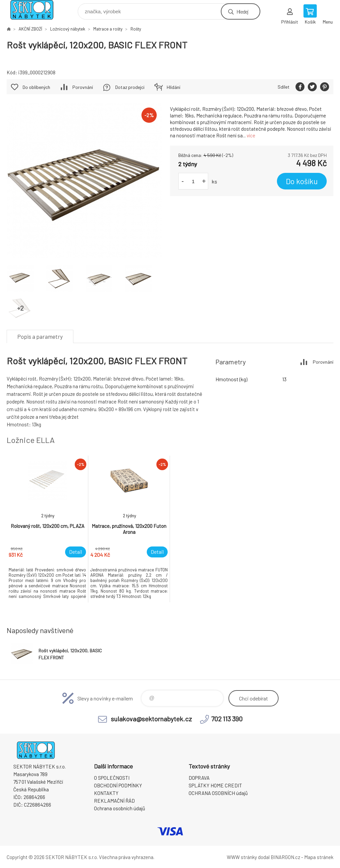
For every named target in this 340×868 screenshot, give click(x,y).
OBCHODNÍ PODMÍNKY (118, 785)
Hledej (242, 11)
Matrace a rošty (108, 29)
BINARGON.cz (285, 857)
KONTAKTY (106, 793)
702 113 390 (227, 719)
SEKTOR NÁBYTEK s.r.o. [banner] (36, 10)
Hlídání (173, 87)
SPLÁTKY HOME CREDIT (215, 785)
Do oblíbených (36, 87)
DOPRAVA (199, 778)
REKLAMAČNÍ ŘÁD (114, 801)
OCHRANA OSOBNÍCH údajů (218, 793)
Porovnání (83, 87)
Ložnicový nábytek (68, 29)
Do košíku (302, 181)
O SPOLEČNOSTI (112, 778)
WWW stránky (242, 857)
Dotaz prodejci (130, 87)
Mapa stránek (319, 857)
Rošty (136, 29)
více (251, 135)
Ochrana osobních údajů (120, 808)
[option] (47, 529)
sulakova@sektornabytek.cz (151, 719)
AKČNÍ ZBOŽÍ (30, 29)
